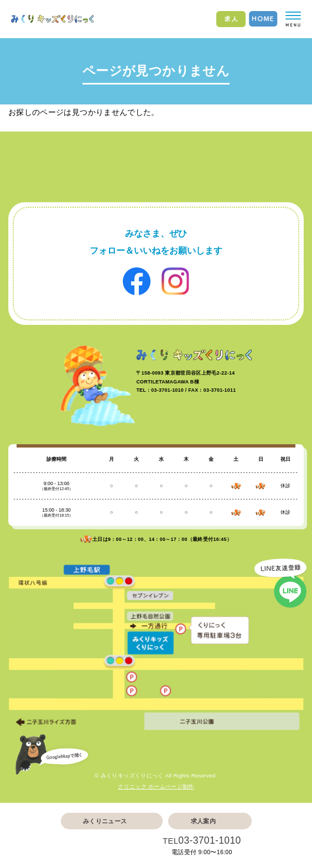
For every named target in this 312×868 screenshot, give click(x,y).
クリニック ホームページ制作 (156, 787)
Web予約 (105, 846)
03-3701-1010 (209, 840)
